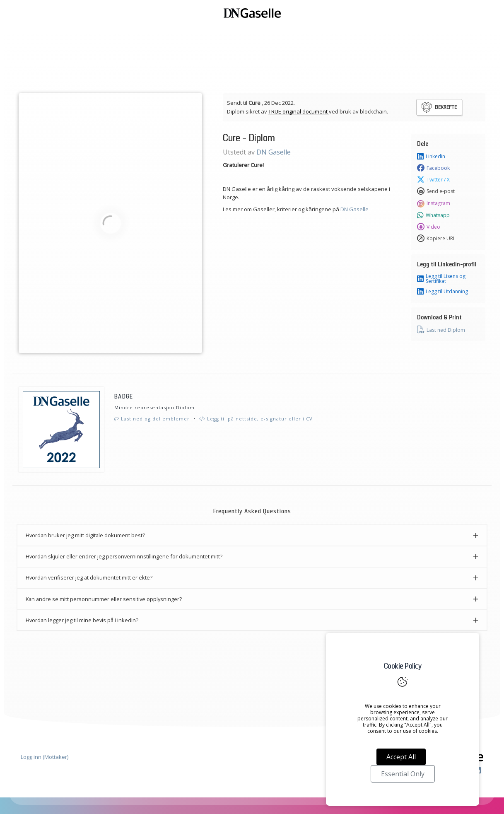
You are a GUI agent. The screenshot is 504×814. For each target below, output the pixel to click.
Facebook (433, 168)
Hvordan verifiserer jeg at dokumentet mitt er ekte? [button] (89, 577)
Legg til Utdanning (443, 292)
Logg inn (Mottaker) (45, 757)
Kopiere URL (436, 239)
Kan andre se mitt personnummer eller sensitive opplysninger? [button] (104, 599)
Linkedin (431, 157)
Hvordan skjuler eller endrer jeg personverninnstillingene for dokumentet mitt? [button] (124, 556)
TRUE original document (299, 111)
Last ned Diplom (441, 330)
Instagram (434, 203)
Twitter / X (433, 180)
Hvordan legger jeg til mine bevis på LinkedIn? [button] (82, 620)
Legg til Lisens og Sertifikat (441, 279)
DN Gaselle (274, 152)
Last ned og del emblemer (152, 419)
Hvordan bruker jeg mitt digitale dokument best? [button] (85, 535)
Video (429, 227)
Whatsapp (433, 215)
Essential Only (403, 774)
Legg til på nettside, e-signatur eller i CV (256, 419)
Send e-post (436, 191)
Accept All (401, 757)
